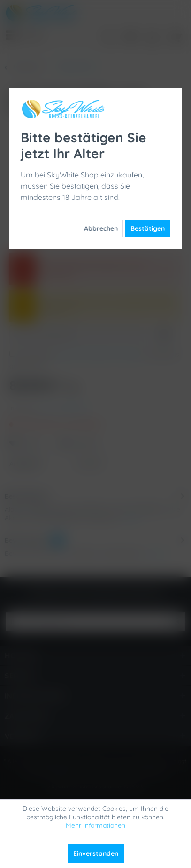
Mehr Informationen (95, 825)
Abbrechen (101, 228)
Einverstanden (96, 853)
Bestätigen (148, 228)
